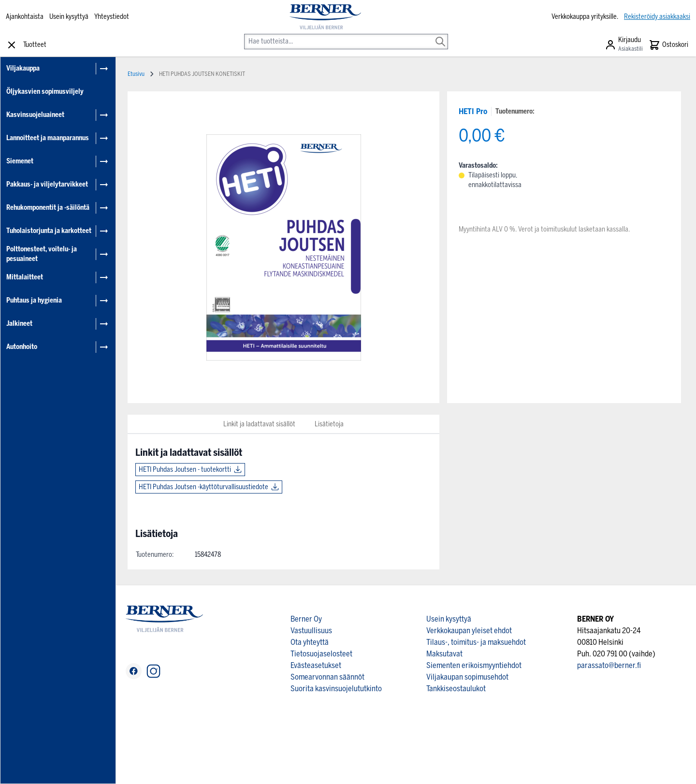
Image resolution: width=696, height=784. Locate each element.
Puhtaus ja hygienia (34, 300)
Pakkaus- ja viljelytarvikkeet (47, 184)
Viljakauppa (23, 68)
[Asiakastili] (624, 45)
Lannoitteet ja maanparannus (48, 138)
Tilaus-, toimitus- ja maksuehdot (476, 642)
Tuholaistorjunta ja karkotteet (49, 231)
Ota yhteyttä (310, 642)
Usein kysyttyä (69, 17)
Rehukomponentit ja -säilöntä (48, 208)
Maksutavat (444, 654)
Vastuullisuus (311, 631)
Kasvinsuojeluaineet (35, 115)
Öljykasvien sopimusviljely (45, 92)
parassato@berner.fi (609, 665)
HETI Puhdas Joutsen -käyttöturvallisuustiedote (203, 487)
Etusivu (136, 74)
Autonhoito (22, 347)
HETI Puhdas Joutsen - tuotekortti (185, 470)
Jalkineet (19, 324)
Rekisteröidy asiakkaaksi (657, 17)
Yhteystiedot (112, 17)
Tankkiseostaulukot (456, 689)
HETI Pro (473, 111)
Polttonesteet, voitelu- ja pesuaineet (42, 254)
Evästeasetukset (316, 665)
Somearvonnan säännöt (327, 677)
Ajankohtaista (25, 17)
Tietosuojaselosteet (321, 654)
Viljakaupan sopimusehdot (467, 677)
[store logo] (325, 17)
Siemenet (20, 161)
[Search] (440, 35)
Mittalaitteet (25, 277)
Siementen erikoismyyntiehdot (474, 665)
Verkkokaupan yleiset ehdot (469, 631)
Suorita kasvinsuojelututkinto (336, 689)
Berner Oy (306, 619)
